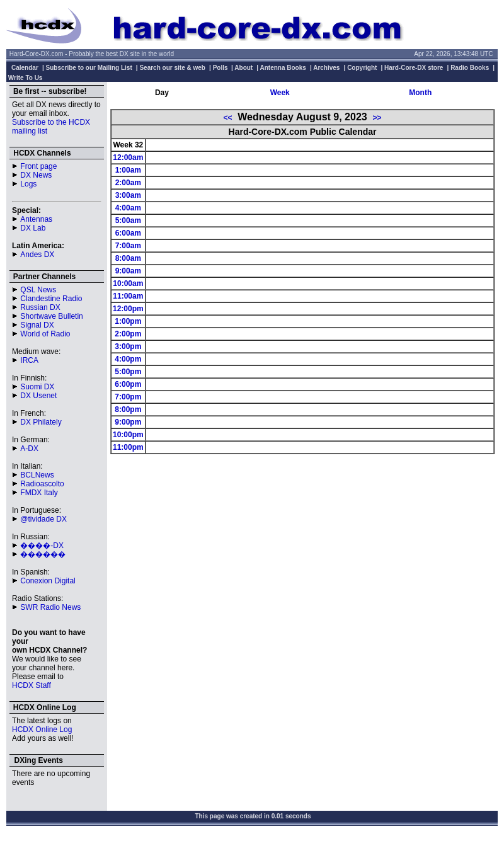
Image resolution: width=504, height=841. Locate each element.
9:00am (128, 271)
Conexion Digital (48, 581)
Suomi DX (37, 387)
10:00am (128, 283)
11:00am (128, 296)
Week (280, 93)
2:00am (128, 183)
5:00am (128, 220)
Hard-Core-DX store (414, 68)
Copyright (362, 68)
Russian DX (40, 307)
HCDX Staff (31, 685)
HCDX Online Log (42, 729)
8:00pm (128, 409)
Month (420, 93)
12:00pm (128, 309)
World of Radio (45, 334)
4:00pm (128, 359)
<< (227, 118)
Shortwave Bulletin (51, 316)
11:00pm (128, 447)
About (243, 68)
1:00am (128, 170)
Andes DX (37, 255)
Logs (28, 184)
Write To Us (26, 78)
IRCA (29, 360)
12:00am (128, 157)
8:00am (128, 258)
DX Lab (33, 228)
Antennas (36, 219)
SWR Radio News (50, 607)
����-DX (42, 546)
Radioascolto (42, 484)
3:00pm (128, 346)
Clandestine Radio (51, 299)
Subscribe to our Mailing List (89, 68)
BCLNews (37, 475)
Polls (220, 68)
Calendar (25, 68)
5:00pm (128, 372)
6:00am (128, 233)
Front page (38, 166)
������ (43, 554)
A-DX (29, 449)
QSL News (38, 290)
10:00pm (128, 435)
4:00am (128, 208)
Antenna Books (283, 68)
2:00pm (128, 334)
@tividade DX (43, 519)
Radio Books (470, 68)
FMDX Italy (39, 493)
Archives (326, 68)
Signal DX (37, 325)
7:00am (128, 246)
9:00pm (128, 422)
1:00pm (128, 321)
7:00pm (128, 397)
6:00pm (128, 384)
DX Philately (41, 422)
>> (377, 118)
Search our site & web (172, 68)
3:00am (128, 195)
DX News (36, 175)
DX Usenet (38, 396)
